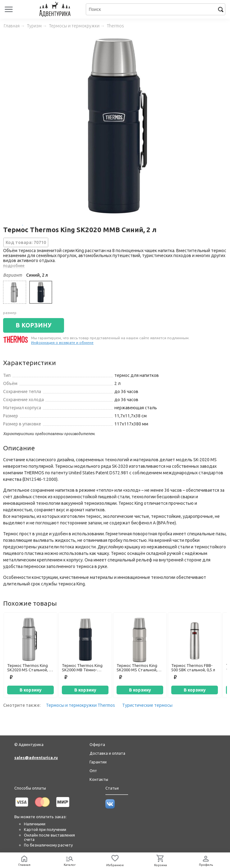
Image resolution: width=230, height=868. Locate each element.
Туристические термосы (147, 705)
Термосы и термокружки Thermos (80, 705)
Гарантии (98, 762)
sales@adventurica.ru (36, 758)
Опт (93, 771)
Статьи (112, 788)
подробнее (14, 265)
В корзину (31, 690)
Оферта (97, 744)
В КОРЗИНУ (34, 325)
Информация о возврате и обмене (62, 343)
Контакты (99, 779)
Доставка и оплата (107, 753)
